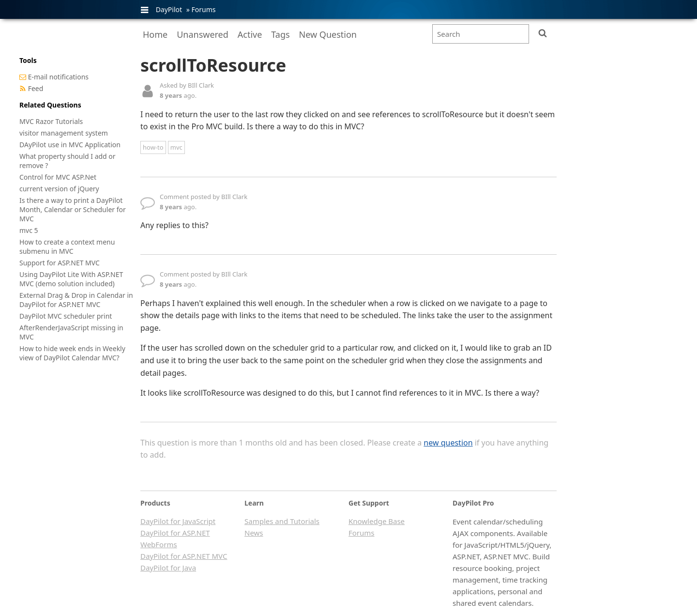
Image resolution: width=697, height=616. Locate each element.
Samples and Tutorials (282, 521)
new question (448, 443)
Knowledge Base (377, 521)
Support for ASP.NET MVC (60, 263)
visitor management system (64, 133)
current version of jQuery (59, 189)
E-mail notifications (58, 77)
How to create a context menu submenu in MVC (67, 246)
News (254, 533)
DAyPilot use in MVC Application (70, 145)
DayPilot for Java (168, 568)
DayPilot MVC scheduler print (66, 316)
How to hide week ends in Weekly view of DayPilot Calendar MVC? (72, 353)
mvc (176, 147)
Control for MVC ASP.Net (58, 177)
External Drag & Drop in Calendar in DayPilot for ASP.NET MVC (76, 300)
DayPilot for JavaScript (178, 521)
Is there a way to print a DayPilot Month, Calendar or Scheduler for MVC (73, 209)
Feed (36, 88)
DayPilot (169, 9)
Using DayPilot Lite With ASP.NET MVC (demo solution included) (71, 279)
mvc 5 (29, 230)
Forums (203, 9)
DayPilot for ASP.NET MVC (184, 556)
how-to (153, 147)
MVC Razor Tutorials (51, 121)
